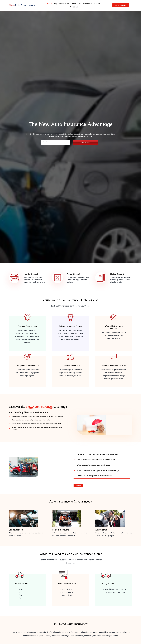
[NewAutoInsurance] (22, 5)
